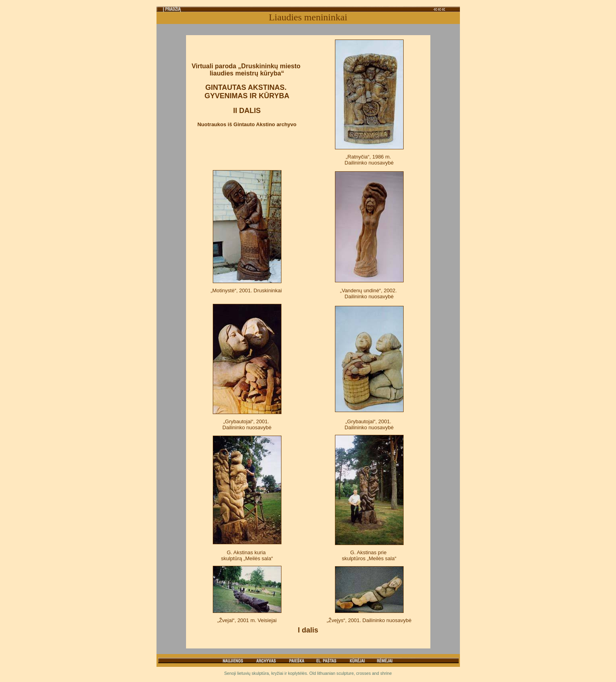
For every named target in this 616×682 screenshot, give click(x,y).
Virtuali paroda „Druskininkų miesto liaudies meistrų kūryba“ (247, 70)
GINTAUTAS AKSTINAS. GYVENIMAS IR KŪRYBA (247, 92)
